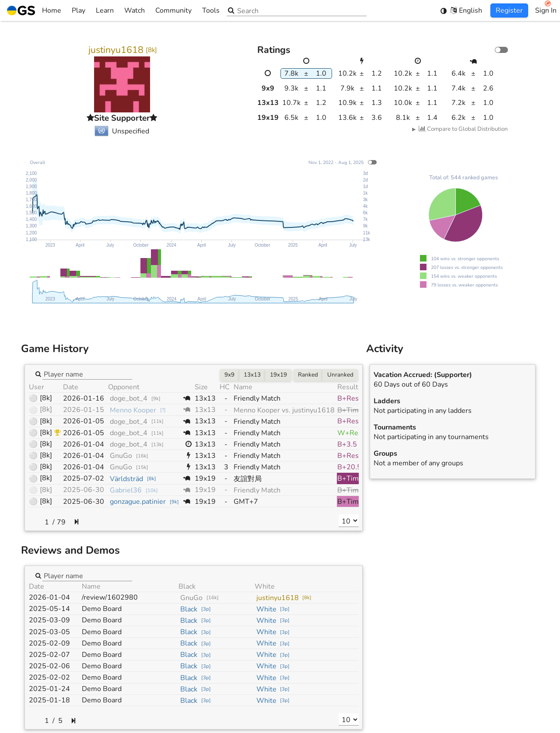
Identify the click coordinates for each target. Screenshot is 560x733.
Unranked (340, 375)
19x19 (278, 375)
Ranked (308, 375)
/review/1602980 (110, 597)
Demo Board (102, 609)
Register (509, 10)
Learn (105, 10)
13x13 (252, 375)
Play (79, 10)
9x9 (229, 375)
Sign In (546, 10)
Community (173, 10)
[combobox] (87, 374)
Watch (135, 10)
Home (34, 10)
